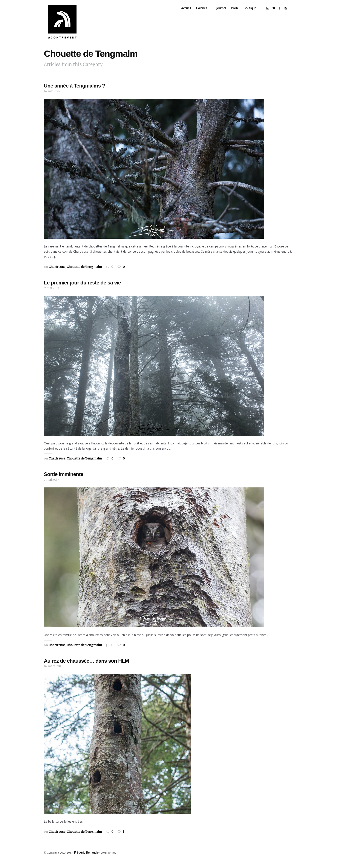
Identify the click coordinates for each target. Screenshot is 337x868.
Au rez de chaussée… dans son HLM (86, 668)
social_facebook (284, 12)
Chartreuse (57, 274)
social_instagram (290, 12)
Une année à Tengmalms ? (74, 93)
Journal (225, 12)
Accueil (190, 12)
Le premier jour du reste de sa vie (82, 290)
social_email (272, 12)
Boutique (254, 12)
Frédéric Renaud (85, 859)
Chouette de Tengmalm (84, 274)
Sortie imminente (64, 481)
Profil (239, 12)
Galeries (206, 12)
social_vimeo (278, 12)
